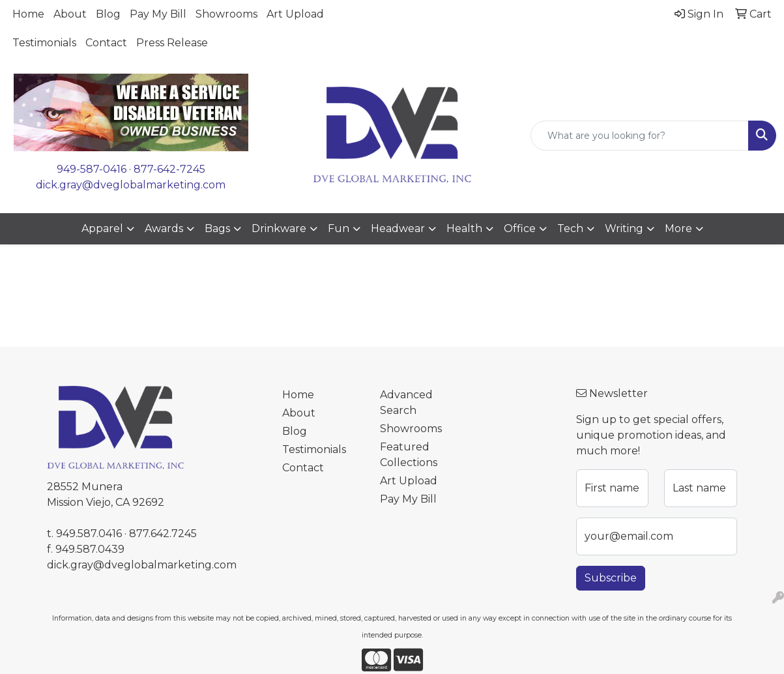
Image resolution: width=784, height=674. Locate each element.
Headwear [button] (398, 228)
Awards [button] (164, 228)
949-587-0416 (92, 169)
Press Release (172, 43)
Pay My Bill (158, 14)
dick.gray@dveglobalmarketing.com (131, 185)
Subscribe (611, 578)
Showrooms (226, 14)
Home (28, 14)
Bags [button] (217, 228)
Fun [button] (339, 228)
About (70, 14)
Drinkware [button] (279, 228)
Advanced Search (406, 403)
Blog (108, 14)
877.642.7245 (163, 534)
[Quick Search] (640, 136)
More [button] (678, 228)
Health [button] (464, 228)
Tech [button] (570, 228)
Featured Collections (409, 455)
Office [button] (520, 228)
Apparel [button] (102, 228)
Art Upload (295, 14)
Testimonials (44, 43)
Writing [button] (624, 228)
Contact (106, 43)
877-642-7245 (169, 169)
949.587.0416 (89, 534)
